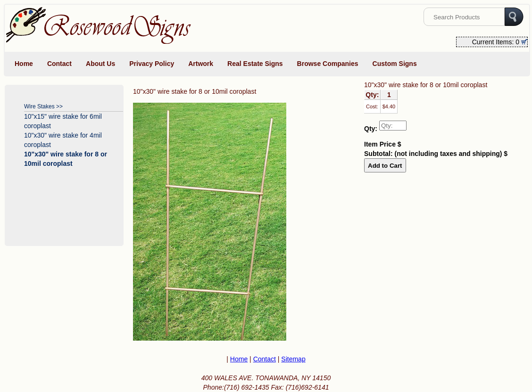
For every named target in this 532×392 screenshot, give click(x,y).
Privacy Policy (152, 64)
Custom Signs (395, 64)
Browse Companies (328, 64)
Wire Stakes (39, 106)
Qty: (371, 129)
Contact (59, 64)
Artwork (201, 64)
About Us (100, 64)
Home (24, 64)
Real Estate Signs (255, 64)
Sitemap (293, 359)
